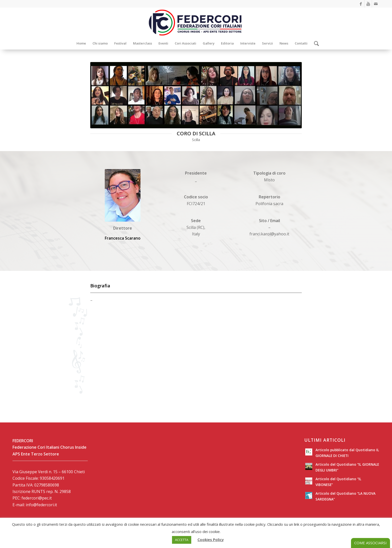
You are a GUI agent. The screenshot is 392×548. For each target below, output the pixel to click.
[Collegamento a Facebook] (361, 4)
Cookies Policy (211, 539)
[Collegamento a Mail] (376, 4)
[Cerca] (315, 43)
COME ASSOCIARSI (370, 543)
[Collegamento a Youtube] (368, 4)
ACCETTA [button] (182, 540)
